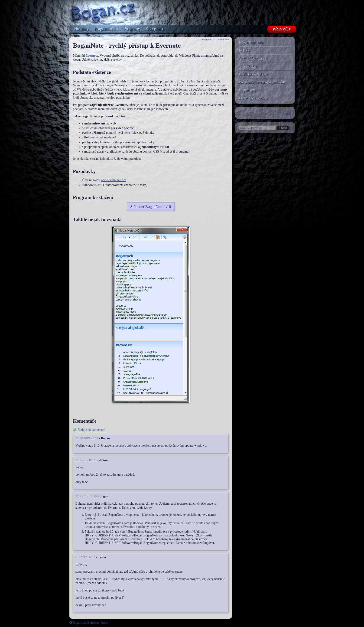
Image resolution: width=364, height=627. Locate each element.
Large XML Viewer (253, 98)
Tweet (287, 113)
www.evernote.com (113, 180)
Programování (106, 29)
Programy (206, 39)
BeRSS (244, 51)
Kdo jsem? (154, 29)
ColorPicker (248, 66)
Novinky (81, 29)
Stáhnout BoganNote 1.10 (151, 207)
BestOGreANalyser (253, 74)
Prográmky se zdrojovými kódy (262, 82)
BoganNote (224, 39)
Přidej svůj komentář (91, 430)
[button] (283, 128)
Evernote (92, 56)
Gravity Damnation (253, 58)
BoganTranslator (251, 43)
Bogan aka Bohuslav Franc (90, 623)
